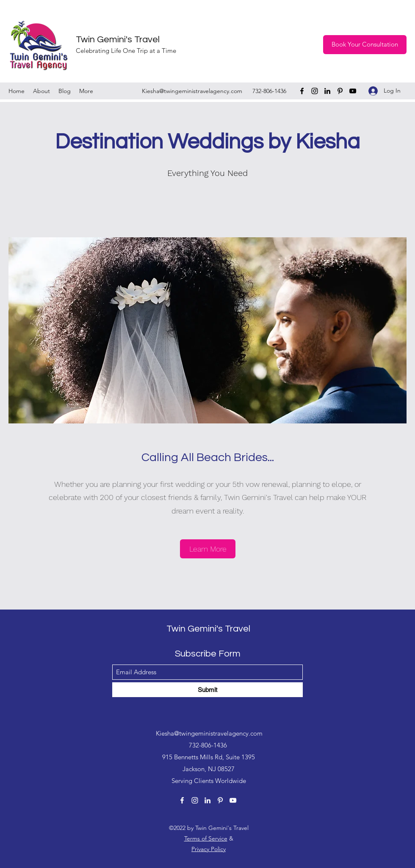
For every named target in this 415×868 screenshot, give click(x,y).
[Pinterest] (340, 91)
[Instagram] (315, 91)
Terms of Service (206, 838)
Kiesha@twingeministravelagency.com (192, 91)
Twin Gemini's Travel (118, 40)
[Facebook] (302, 91)
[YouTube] (353, 91)
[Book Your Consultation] (365, 45)
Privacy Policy (209, 849)
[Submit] (207, 690)
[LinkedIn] (327, 91)
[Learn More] (208, 549)
